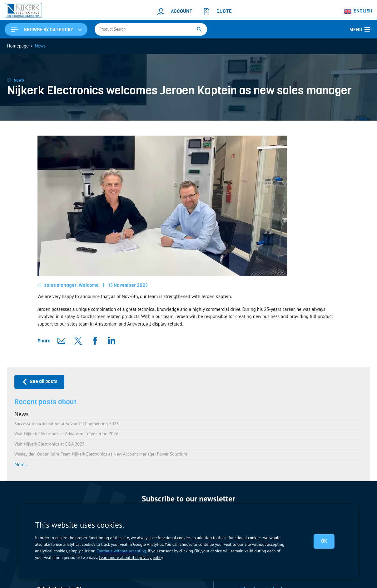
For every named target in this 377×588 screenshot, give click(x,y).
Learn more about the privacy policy (131, 557)
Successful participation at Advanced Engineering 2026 (67, 424)
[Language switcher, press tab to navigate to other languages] (358, 11)
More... (21, 464)
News (19, 80)
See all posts (40, 382)
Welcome (89, 285)
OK (324, 541)
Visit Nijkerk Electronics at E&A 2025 (50, 444)
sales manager (60, 285)
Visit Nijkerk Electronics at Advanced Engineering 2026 (66, 434)
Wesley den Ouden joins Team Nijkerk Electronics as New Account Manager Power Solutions (101, 454)
